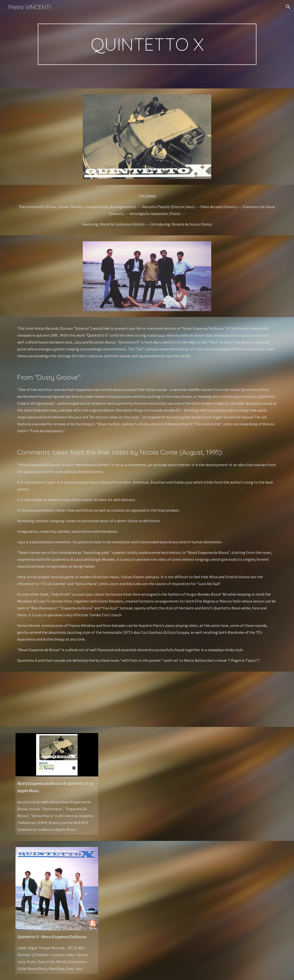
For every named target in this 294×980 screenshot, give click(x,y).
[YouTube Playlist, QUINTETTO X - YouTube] (57, 699)
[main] (147, 44)
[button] (288, 7)
